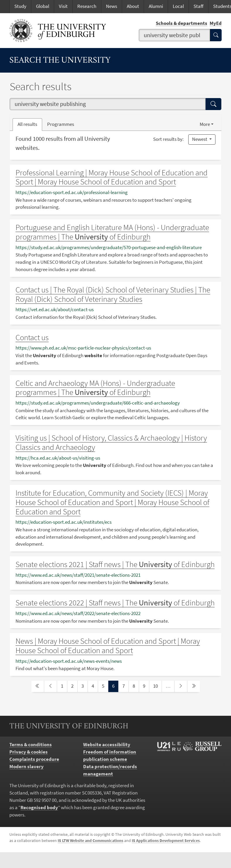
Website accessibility (107, 745)
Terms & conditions (31, 745)
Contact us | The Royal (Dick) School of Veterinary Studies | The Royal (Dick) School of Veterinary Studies (113, 294)
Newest (200, 139)
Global (43, 6)
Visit (63, 6)
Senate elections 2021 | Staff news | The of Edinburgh (115, 564)
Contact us (32, 337)
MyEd (216, 23)
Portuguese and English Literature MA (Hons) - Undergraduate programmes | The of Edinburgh (112, 232)
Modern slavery (26, 767)
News (112, 6)
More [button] (205, 124)
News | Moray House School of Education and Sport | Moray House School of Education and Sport (108, 646)
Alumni (156, 6)
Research (87, 6)
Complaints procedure (34, 759)
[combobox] (175, 35)
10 (157, 686)
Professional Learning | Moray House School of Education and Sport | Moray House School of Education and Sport (112, 177)
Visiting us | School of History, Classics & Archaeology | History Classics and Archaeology (111, 442)
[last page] (194, 686)
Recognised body (39, 808)
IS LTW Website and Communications (90, 841)
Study (20, 6)
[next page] (181, 686)
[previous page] (51, 686)
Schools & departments (182, 23)
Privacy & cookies (29, 752)
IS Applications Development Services (166, 841)
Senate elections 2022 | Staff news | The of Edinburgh (115, 603)
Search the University (60, 61)
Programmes (61, 124)
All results (27, 124)
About (133, 6)
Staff (199, 6)
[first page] (38, 686)
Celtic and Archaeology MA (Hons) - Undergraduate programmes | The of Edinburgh (95, 388)
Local (178, 6)
